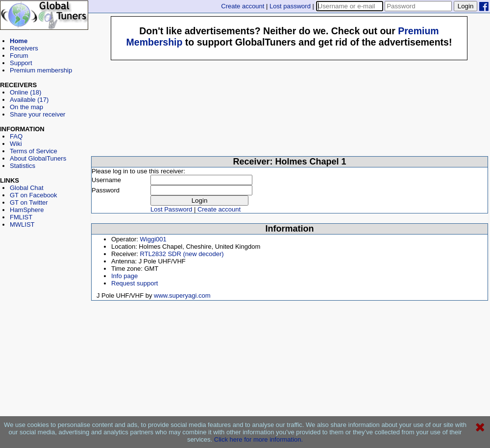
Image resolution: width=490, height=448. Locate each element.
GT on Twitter (29, 202)
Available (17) (29, 100)
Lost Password (171, 209)
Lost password (290, 6)
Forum (19, 56)
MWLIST (22, 224)
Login (466, 6)
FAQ (16, 136)
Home (19, 41)
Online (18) (25, 92)
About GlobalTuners (38, 158)
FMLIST (21, 217)
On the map (26, 107)
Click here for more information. (258, 439)
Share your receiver (37, 114)
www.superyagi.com (182, 295)
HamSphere (27, 210)
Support (21, 63)
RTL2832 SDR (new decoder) (182, 254)
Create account (243, 6)
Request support (135, 283)
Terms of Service (34, 151)
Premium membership (41, 70)
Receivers (24, 48)
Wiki (16, 144)
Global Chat (27, 188)
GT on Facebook (34, 195)
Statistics (23, 166)
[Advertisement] (44, 272)
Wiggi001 (153, 239)
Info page (124, 276)
